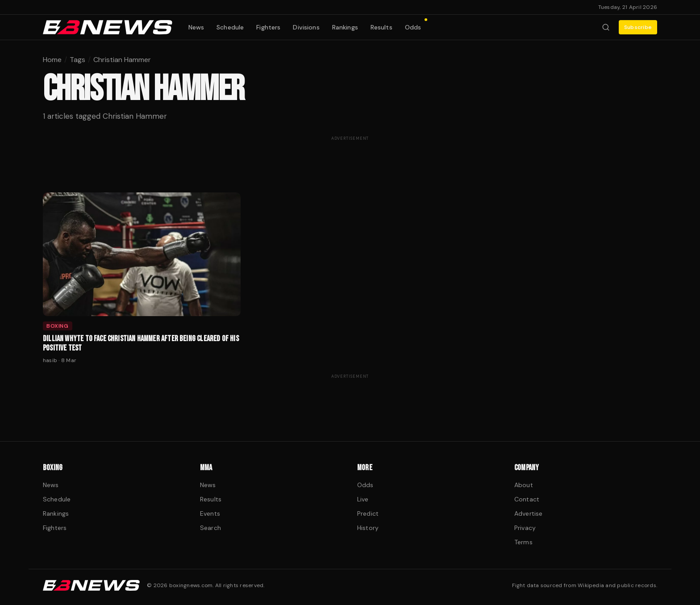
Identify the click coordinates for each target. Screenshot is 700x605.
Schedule (230, 27)
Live (363, 499)
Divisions (306, 27)
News (196, 27)
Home (52, 60)
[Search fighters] (606, 27)
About (524, 485)
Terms (523, 542)
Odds (416, 25)
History (368, 528)
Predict (368, 513)
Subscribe (638, 27)
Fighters (268, 27)
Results (381, 27)
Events (210, 513)
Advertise (528, 513)
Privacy (525, 528)
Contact (527, 499)
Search (210, 528)
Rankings (345, 27)
